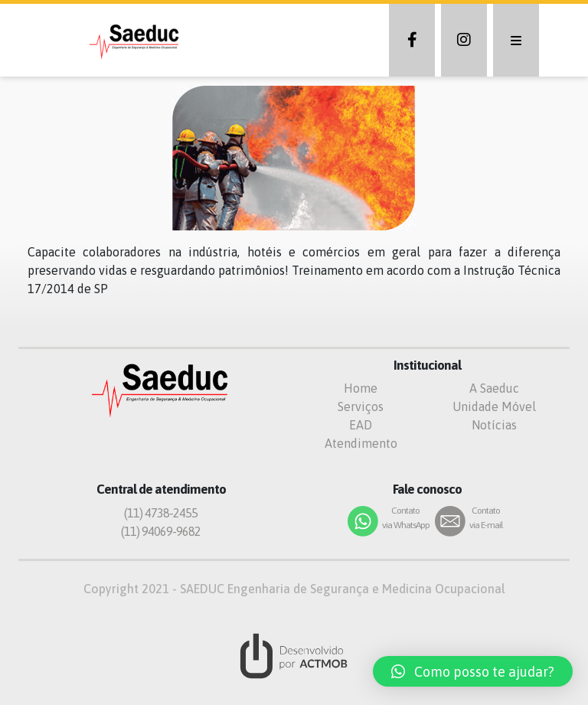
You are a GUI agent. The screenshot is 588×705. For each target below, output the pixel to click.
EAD (361, 425)
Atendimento (361, 443)
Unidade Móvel (494, 406)
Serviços (361, 406)
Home (361, 388)
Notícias (494, 425)
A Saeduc (494, 388)
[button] (473, 671)
